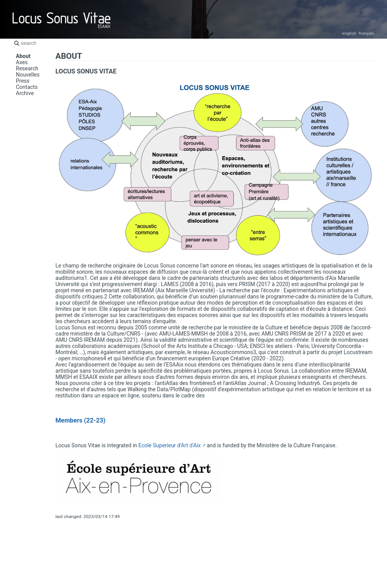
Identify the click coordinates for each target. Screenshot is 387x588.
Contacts (27, 87)
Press (23, 81)
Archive (25, 93)
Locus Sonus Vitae (62, 19)
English (349, 33)
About (23, 56)
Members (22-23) (80, 420)
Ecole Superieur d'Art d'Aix (170, 445)
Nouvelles (28, 75)
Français (366, 33)
